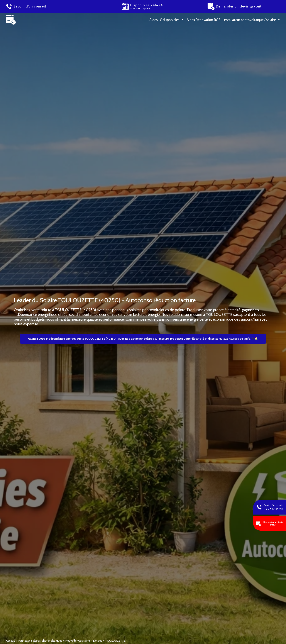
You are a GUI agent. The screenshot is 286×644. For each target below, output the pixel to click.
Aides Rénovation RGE (203, 20)
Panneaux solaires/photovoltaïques (40, 641)
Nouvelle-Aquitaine (78, 641)
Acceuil (10, 641)
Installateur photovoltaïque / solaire (250, 20)
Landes (98, 641)
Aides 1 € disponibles (164, 20)
